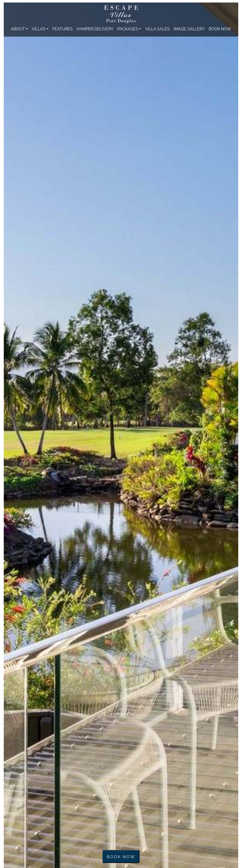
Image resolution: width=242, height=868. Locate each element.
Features (63, 29)
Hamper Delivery (95, 29)
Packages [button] (128, 29)
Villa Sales (157, 29)
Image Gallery (189, 29)
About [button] (18, 29)
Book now (121, 856)
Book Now (220, 29)
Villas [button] (39, 29)
